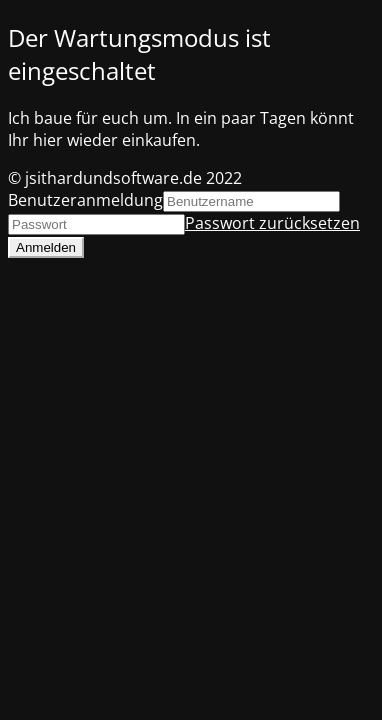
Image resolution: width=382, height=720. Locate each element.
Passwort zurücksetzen (272, 223)
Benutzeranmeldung (85, 200)
